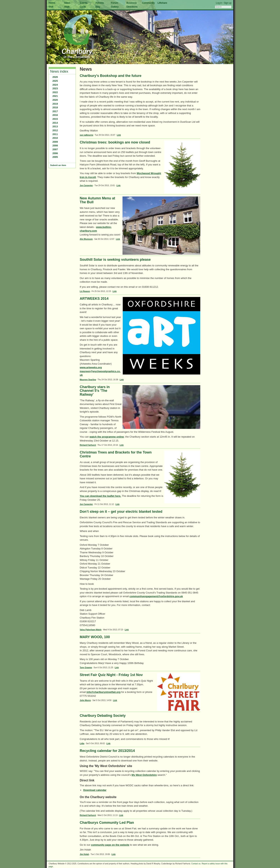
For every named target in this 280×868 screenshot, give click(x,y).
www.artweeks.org (91, 367)
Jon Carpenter (86, 186)
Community (148, 3)
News (67, 3)
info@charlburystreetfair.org (104, 692)
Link (119, 135)
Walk (67, 7)
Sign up (227, 3)
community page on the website (110, 845)
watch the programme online (107, 437)
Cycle (83, 7)
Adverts (100, 3)
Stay (98, 7)
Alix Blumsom (86, 239)
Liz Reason (85, 291)
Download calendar (95, 790)
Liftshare (162, 3)
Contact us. (196, 864)
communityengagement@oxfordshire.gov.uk (156, 596)
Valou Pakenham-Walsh (91, 630)
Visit (51, 7)
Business (132, 3)
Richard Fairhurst (88, 445)
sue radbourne (86, 135)
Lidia (82, 743)
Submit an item (58, 165)
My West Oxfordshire (144, 775)
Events (84, 3)
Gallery (115, 7)
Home (52, 3)
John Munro (85, 700)
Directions (132, 7)
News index (59, 71)
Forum (114, 3)
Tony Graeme (86, 668)
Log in (219, 3)
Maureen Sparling (88, 380)
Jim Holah (84, 854)
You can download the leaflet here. (100, 496)
